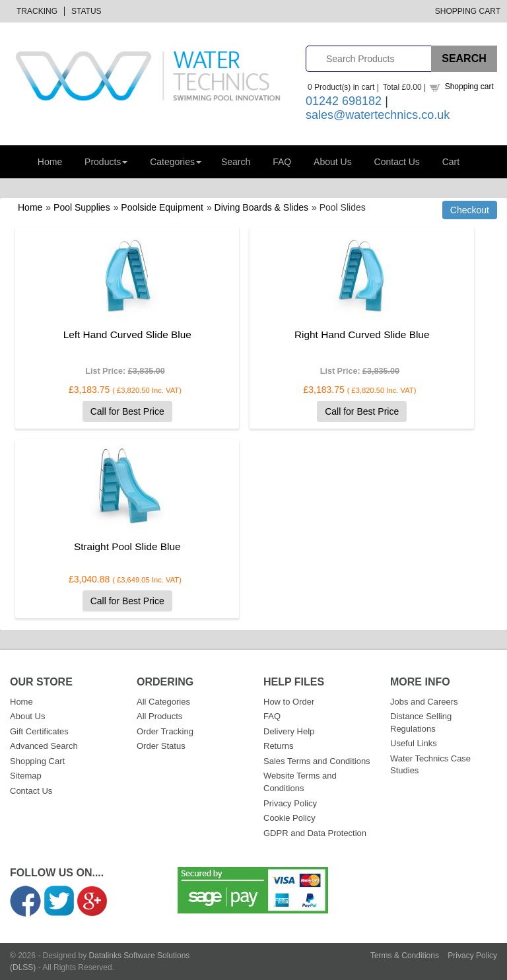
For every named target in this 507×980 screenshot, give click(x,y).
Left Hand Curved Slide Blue (127, 334)
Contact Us (397, 162)
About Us (333, 162)
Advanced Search (44, 746)
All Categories (163, 702)
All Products (159, 716)
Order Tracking (165, 731)
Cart (451, 162)
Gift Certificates (39, 731)
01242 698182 (344, 101)
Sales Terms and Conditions (317, 761)
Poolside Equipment (162, 207)
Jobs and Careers (424, 702)
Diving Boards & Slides (261, 207)
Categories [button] (176, 162)
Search (236, 162)
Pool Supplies (82, 207)
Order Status (161, 746)
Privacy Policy (290, 803)
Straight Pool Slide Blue (127, 546)
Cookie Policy (289, 818)
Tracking (37, 11)
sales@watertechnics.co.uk (378, 115)
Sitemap (26, 776)
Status (86, 11)
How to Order (289, 702)
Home (50, 162)
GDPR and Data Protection (315, 833)
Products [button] (106, 162)
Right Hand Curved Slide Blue (362, 334)
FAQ (282, 162)
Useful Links (414, 743)
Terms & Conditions (405, 956)
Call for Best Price (127, 411)
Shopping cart (469, 87)
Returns (279, 746)
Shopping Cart (468, 11)
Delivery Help (289, 731)
